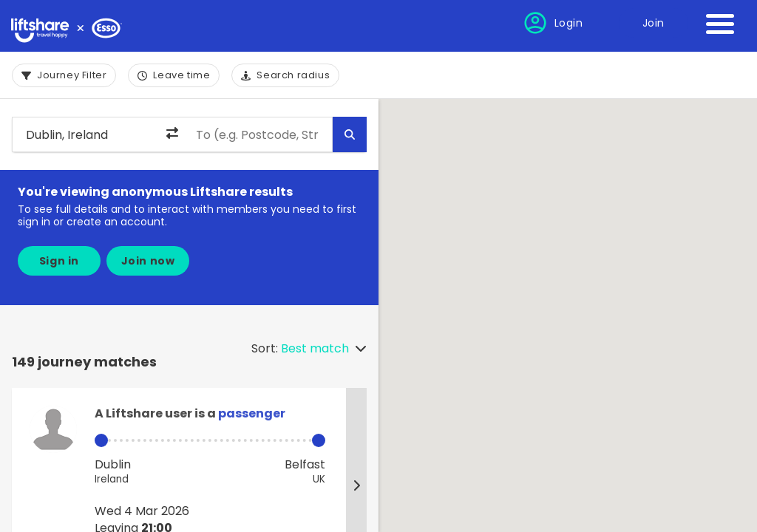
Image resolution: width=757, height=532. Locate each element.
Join (654, 23)
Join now (148, 261)
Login (569, 23)
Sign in (59, 261)
